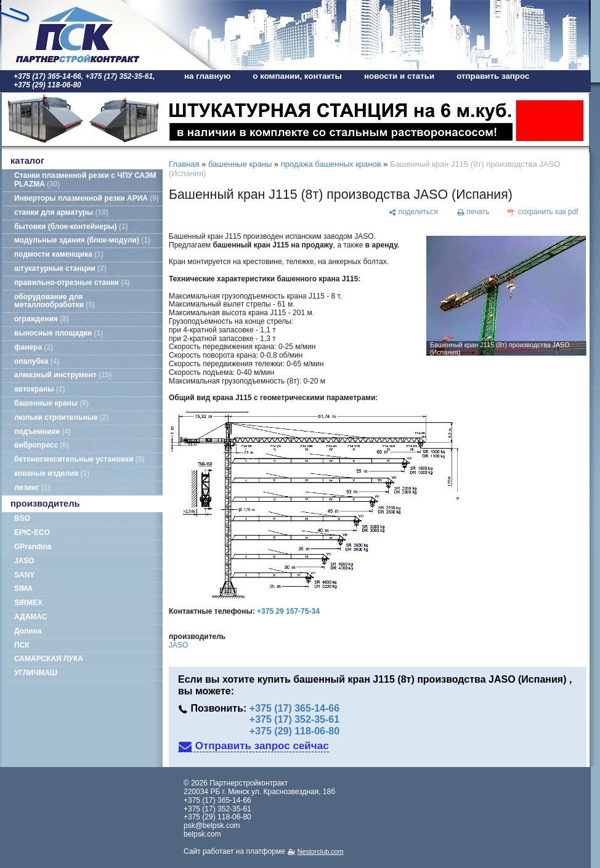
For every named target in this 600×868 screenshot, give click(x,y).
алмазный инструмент (63, 375)
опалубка (37, 361)
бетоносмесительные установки (79, 459)
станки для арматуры (61, 212)
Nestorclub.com (321, 851)
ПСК (22, 645)
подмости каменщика (59, 254)
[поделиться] (413, 213)
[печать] (473, 213)
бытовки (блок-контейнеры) (71, 227)
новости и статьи (399, 76)
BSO (22, 518)
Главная (184, 164)
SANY (24, 575)
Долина (28, 631)
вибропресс (42, 445)
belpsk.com (202, 834)
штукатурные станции (60, 268)
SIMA (23, 589)
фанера (34, 347)
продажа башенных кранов (331, 164)
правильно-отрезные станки (72, 283)
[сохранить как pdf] (543, 213)
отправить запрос (493, 76)
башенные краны (51, 403)
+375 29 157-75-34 (288, 611)
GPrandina (33, 547)
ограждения (42, 319)
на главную (207, 76)
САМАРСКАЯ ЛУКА (49, 659)
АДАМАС (30, 617)
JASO (24, 561)
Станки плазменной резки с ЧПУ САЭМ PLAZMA (85, 180)
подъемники (43, 432)
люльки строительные (62, 417)
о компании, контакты (297, 76)
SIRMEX (28, 603)
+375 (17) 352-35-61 (294, 719)
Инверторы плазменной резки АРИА (87, 198)
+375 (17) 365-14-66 (294, 708)
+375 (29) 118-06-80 (294, 731)
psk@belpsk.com (212, 826)
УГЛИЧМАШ (36, 673)
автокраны (39, 389)
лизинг (32, 488)
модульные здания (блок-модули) (82, 240)
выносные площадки (59, 333)
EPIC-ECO (32, 532)
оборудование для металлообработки (55, 301)
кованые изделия (52, 473)
